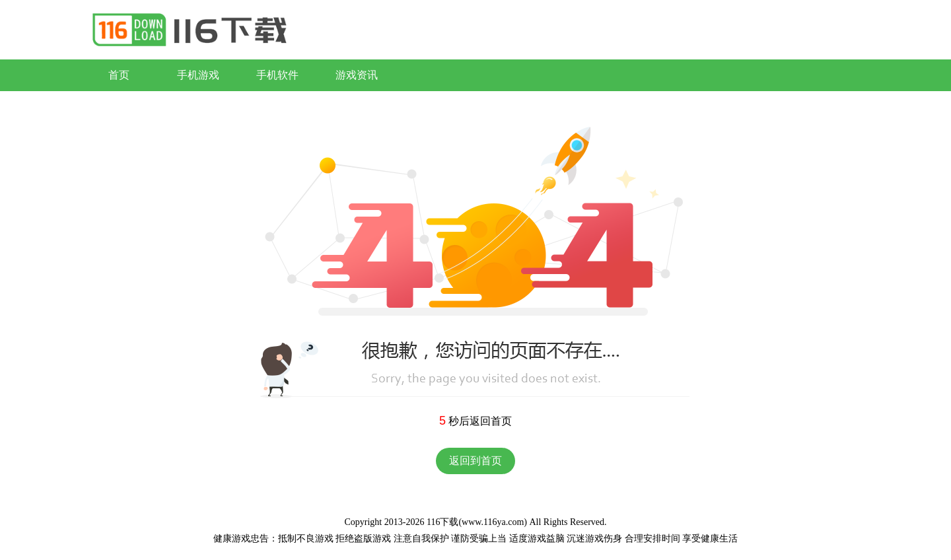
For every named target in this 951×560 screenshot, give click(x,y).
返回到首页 (475, 461)
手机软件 (277, 75)
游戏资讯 (357, 75)
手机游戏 (198, 75)
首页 (119, 75)
